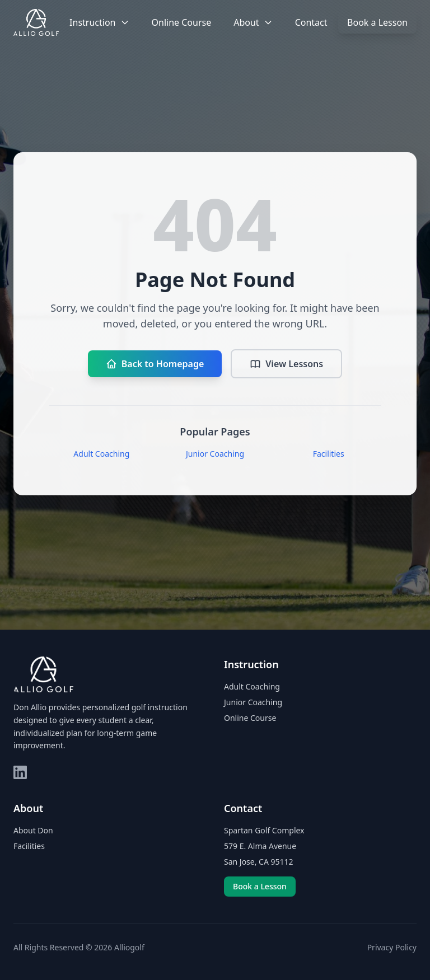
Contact (311, 22)
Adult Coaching (101, 454)
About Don (33, 830)
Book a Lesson (377, 22)
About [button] (253, 22)
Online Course (182, 22)
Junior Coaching (215, 454)
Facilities (329, 454)
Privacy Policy (392, 947)
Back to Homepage (155, 364)
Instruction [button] (99, 22)
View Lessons (286, 364)
